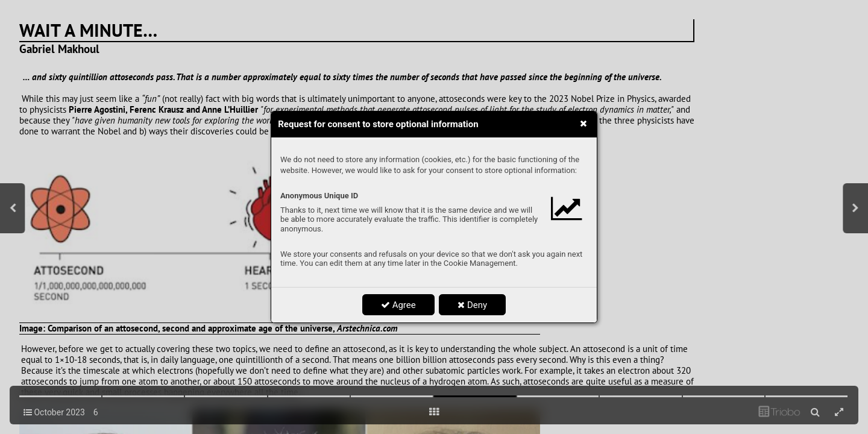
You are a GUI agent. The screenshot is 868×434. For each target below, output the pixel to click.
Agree (398, 305)
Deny (472, 305)
